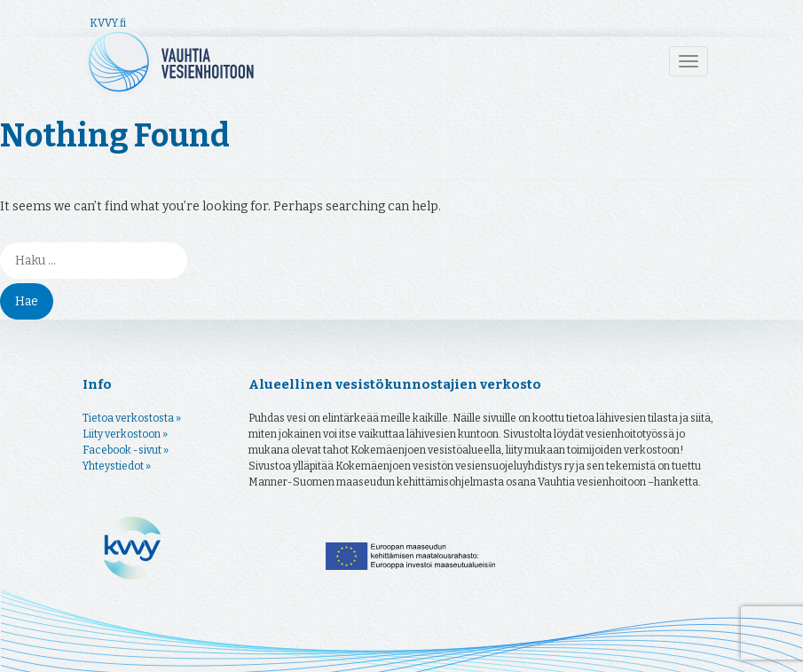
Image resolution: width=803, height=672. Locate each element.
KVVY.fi (108, 23)
